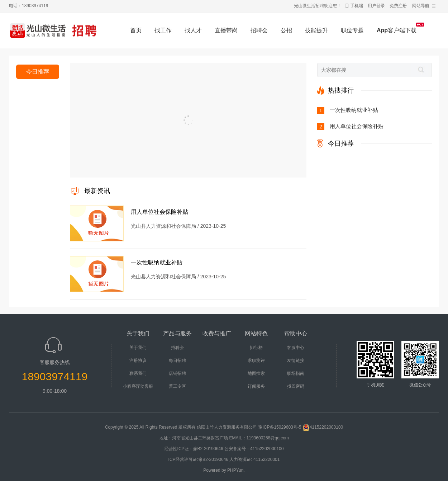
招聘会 (259, 30)
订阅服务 (256, 386)
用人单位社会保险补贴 (159, 212)
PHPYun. (236, 470)
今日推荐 (38, 72)
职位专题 (352, 30)
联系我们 (138, 373)
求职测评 (256, 360)
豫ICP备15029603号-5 (280, 427)
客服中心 (296, 348)
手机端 (357, 6)
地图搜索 (256, 373)
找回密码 (296, 386)
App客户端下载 (397, 30)
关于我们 (138, 348)
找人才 (193, 30)
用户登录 (376, 6)
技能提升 (316, 30)
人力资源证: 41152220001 (254, 459)
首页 (136, 30)
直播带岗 (226, 30)
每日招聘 (177, 360)
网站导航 (421, 6)
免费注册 (398, 6)
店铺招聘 (177, 373)
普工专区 (177, 386)
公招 (286, 30)
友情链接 (296, 360)
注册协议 (138, 360)
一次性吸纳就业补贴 (157, 262)
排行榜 (256, 348)
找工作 (163, 30)
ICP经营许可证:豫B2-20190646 (198, 459)
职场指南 (296, 373)
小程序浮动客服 (138, 386)
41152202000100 (323, 427)
